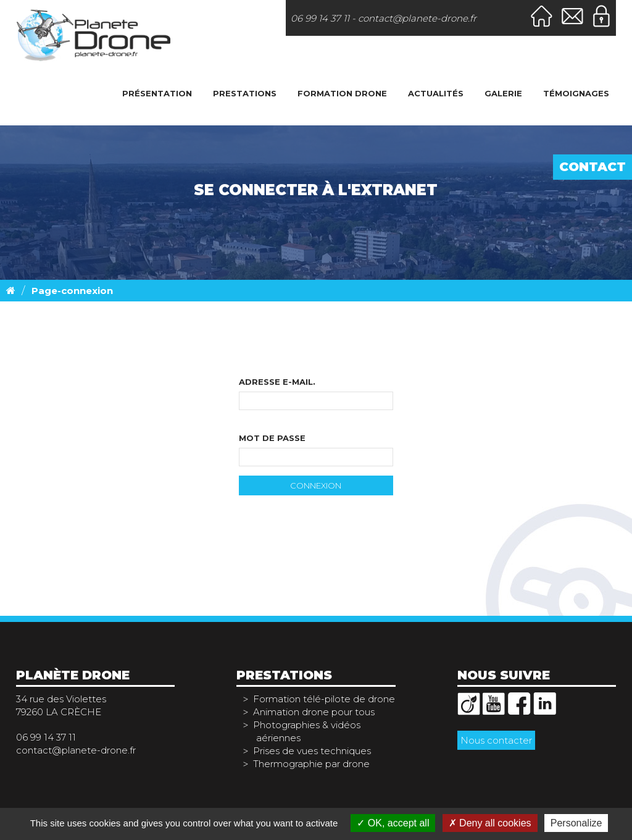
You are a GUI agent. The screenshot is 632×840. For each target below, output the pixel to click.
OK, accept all (393, 823)
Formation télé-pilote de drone (324, 699)
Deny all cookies (490, 823)
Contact (592, 167)
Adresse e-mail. (277, 382)
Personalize (576, 823)
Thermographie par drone (311, 764)
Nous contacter (496, 740)
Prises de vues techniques (312, 751)
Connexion (316, 485)
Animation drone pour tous (314, 712)
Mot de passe (272, 438)
